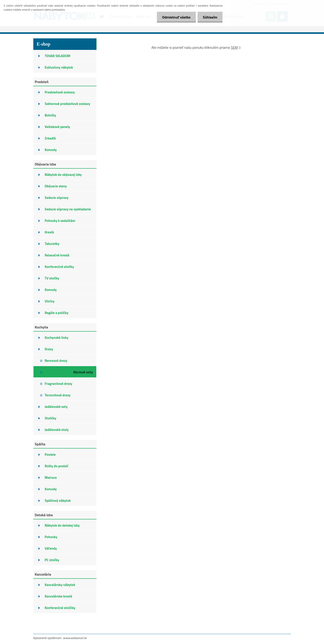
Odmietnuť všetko (175, 17)
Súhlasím (210, 17)
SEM (234, 47)
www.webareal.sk (75, 638)
